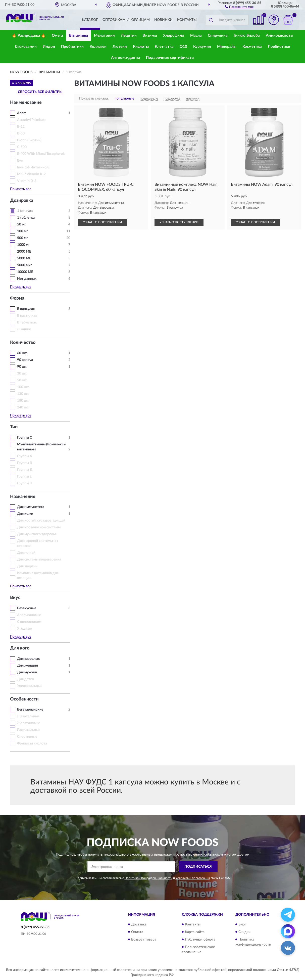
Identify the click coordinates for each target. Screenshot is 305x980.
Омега (57, 36)
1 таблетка (26, 218)
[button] (239, 7)
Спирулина (218, 36)
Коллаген (98, 47)
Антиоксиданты (125, 58)
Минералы (227, 47)
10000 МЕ (25, 272)
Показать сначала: (94, 99)
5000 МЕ (24, 258)
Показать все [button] (21, 189)
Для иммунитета (31, 507)
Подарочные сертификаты (170, 58)
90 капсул (25, 360)
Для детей (26, 679)
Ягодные (24, 629)
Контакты (187, 20)
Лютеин (120, 47)
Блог (242, 924)
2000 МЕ (24, 252)
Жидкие (24, 329)
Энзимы (150, 36)
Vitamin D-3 (27, 181)
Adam (22, 113)
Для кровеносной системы (39, 527)
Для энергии (27, 566)
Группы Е (24, 477)
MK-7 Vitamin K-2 (31, 174)
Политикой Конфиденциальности (148, 878)
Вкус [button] (15, 598)
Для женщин (28, 666)
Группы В (24, 463)
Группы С (24, 438)
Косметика (252, 47)
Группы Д (25, 470)
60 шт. (22, 353)
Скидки (244, 932)
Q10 (183, 47)
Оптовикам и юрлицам (126, 20)
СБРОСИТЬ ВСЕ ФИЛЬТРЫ (40, 92)
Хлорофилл (174, 36)
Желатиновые (29, 723)
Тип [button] (14, 427)
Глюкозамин (26, 47)
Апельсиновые (29, 615)
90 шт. (22, 367)
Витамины (79, 36)
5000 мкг (24, 265)
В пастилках (27, 316)
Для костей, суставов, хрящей (41, 521)
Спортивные (27, 737)
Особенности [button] (24, 699)
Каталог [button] (90, 20)
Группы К (25, 483)
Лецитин (129, 36)
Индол (49, 47)
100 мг (22, 231)
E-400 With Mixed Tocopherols (41, 154)
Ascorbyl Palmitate (32, 120)
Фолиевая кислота (32, 743)
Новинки (163, 20)
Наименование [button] (26, 103)
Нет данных (27, 279)
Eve (20, 161)
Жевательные (28, 716)
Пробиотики (72, 47)
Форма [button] (17, 298)
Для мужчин (27, 672)
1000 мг (23, 245)
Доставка (139, 924)
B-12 (21, 127)
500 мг (22, 238)
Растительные (29, 730)
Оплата (137, 932)
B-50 (21, 133)
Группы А (25, 456)
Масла (196, 36)
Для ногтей (26, 553)
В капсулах (26, 309)
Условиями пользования (193, 878)
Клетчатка (164, 47)
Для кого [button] (20, 648)
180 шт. (23, 401)
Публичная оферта (200, 940)
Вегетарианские (30, 710)
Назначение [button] (23, 497)
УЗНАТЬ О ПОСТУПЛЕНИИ (102, 222)
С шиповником (29, 622)
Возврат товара (144, 940)
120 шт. (23, 394)
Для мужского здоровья (37, 534)
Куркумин (202, 47)
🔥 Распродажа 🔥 (29, 36)
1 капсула (25, 211)
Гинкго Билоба (247, 36)
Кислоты (141, 47)
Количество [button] (23, 343)
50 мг (21, 224)
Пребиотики (279, 47)
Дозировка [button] (22, 201)
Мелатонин (104, 36)
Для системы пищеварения (39, 559)
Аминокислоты (279, 36)
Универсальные (30, 686)
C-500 (22, 147)
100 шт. (23, 387)
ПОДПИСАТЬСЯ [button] (198, 867)
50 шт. (22, 380)
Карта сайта (195, 932)
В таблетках (27, 322)
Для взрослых (28, 659)
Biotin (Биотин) (29, 140)
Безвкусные (27, 608)
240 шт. (23, 407)
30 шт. (22, 374)
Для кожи (25, 514)
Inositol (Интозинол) (33, 167)
